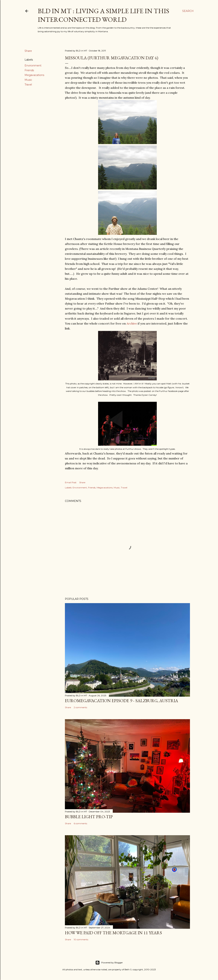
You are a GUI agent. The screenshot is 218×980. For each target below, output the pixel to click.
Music (28, 80)
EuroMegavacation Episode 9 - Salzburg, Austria (121, 701)
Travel (28, 85)
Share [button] (28, 51)
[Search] (188, 11)
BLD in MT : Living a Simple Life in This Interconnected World (103, 15)
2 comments (80, 707)
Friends (29, 70)
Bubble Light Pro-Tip (89, 817)
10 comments (81, 939)
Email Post (71, 482)
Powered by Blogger (109, 963)
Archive (132, 323)
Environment (33, 66)
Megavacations (34, 75)
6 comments (80, 823)
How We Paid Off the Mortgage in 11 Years (113, 933)
